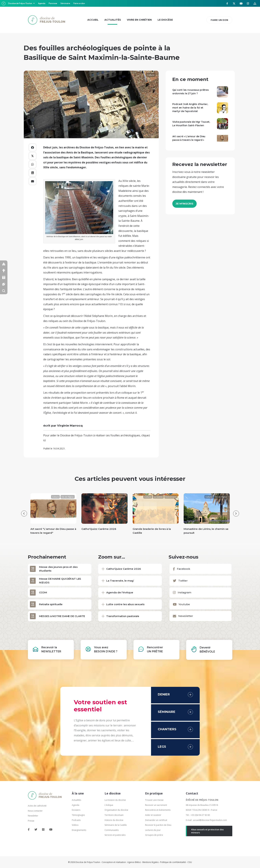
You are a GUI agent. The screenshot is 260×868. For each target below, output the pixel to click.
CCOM (43, 592)
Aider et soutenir (153, 815)
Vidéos (75, 825)
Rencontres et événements (158, 810)
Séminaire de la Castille (116, 825)
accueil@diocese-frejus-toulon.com (210, 820)
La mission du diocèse (115, 800)
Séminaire (65, 3)
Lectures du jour (153, 830)
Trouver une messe (154, 800)
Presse (31, 821)
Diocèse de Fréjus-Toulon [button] (20, 3)
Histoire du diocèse (114, 820)
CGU (190, 862)
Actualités (76, 800)
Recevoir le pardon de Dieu (158, 825)
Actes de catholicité (37, 806)
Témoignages (78, 815)
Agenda (42, 3)
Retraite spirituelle (51, 604)
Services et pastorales (115, 835)
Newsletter (33, 816)
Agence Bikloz (134, 862)
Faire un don (79, 3)
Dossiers (76, 810)
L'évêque (109, 805)
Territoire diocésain (114, 815)
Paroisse (53, 3)
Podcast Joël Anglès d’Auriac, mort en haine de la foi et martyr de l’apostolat (190, 108)
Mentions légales (150, 862)
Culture (151, 75)
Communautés (112, 830)
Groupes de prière (154, 835)
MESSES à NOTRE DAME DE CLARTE (62, 616)
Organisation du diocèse (116, 810)
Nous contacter (35, 811)
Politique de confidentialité (173, 862)
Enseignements (79, 830)
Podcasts (76, 820)
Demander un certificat (156, 820)
